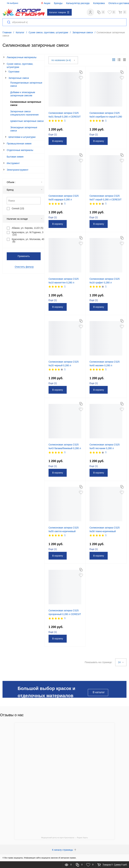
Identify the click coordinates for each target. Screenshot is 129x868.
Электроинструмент (18, 170)
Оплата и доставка (119, 3)
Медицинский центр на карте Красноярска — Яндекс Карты (65, 838)
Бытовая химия (15, 157)
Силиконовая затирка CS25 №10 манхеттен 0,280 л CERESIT (64, 283)
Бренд (25, 190)
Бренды (58, 3)
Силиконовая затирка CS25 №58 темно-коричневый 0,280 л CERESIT (105, 531)
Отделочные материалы (20, 150)
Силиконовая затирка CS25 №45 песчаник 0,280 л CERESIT (105, 448)
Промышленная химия (19, 144)
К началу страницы (64, 850)
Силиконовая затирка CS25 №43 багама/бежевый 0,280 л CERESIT (65, 448)
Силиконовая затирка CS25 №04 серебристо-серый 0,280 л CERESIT (106, 117)
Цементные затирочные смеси (27, 121)
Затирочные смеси (19, 78)
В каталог (99, 692)
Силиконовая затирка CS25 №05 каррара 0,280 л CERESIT (64, 200)
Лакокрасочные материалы (22, 57)
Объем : (25, 182)
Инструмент (13, 163)
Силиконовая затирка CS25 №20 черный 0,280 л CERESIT (64, 365)
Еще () (53, 134)
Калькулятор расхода (78, 3)
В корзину (58, 141)
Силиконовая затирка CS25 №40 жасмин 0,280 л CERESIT (105, 365)
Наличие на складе (25, 219)
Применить (24, 256)
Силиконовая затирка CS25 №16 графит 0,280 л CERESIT (105, 283)
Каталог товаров (59, 12)
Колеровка (99, 3)
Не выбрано (11, 3)
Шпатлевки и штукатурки (22, 137)
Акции (45, 3)
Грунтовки (14, 72)
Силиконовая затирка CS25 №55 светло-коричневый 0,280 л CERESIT (64, 531)
